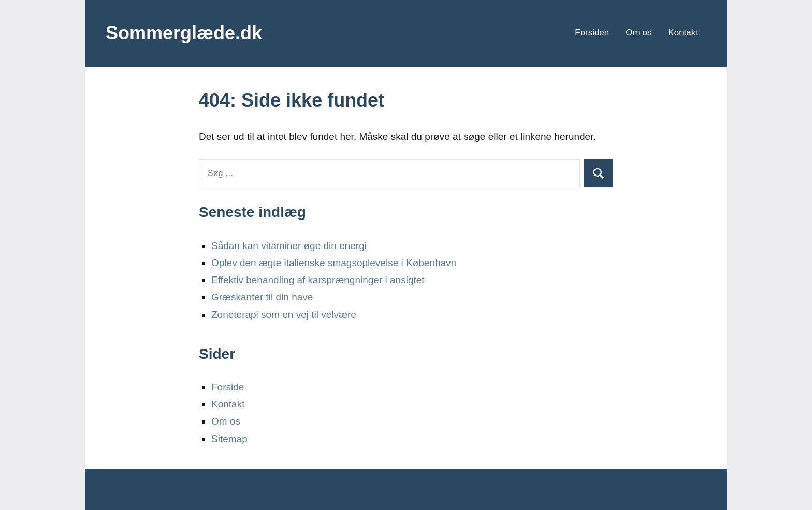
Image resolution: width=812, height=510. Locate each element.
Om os (639, 32)
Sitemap (229, 439)
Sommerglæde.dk (184, 33)
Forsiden (592, 32)
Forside (228, 387)
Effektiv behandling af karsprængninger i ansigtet (318, 280)
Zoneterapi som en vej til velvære (284, 315)
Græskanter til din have (262, 297)
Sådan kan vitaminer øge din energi (289, 246)
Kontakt (683, 32)
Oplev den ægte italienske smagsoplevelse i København (334, 263)
